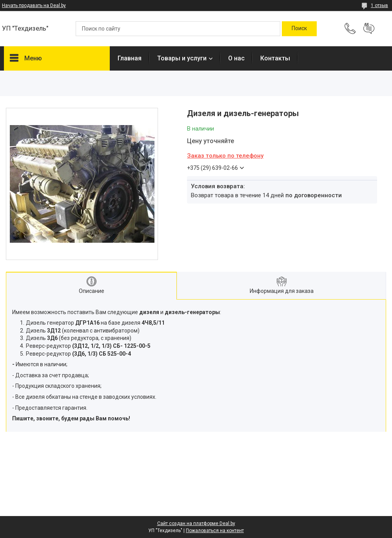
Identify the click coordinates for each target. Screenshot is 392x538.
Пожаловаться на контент (215, 531)
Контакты (275, 58)
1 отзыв (379, 5)
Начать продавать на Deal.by (34, 5)
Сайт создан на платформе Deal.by (196, 523)
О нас (236, 58)
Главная (130, 58)
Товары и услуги (182, 58)
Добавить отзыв (369, 29)
